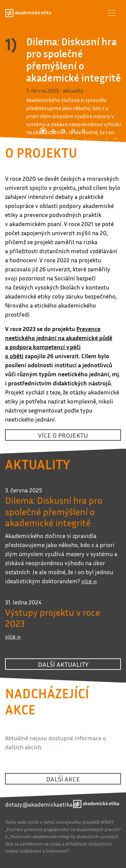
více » (89, 581)
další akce (63, 779)
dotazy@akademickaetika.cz (42, 804)
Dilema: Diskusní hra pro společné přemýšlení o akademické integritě (74, 60)
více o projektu (63, 435)
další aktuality (63, 664)
